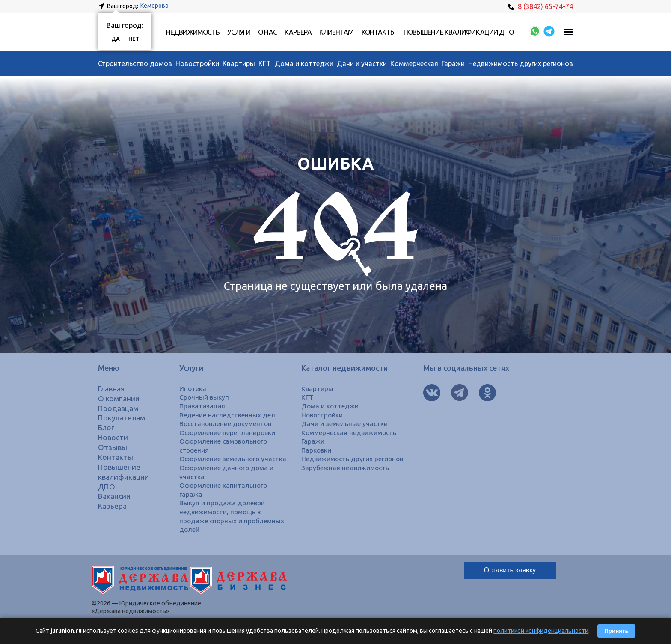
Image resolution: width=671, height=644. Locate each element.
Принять (616, 631)
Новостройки (197, 63)
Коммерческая (414, 63)
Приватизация (203, 406)
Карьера (298, 32)
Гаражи (453, 63)
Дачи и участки (362, 63)
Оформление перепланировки (228, 432)
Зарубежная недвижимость (346, 468)
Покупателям (122, 418)
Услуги (239, 32)
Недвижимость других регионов (521, 63)
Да (116, 39)
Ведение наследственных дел (228, 415)
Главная (112, 389)
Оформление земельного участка (233, 459)
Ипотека (193, 388)
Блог (106, 428)
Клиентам (337, 32)
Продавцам (119, 408)
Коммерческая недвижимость (350, 432)
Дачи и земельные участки (345, 423)
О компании (119, 398)
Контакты (379, 32)
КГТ (265, 63)
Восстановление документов (226, 423)
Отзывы (113, 447)
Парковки (317, 450)
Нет (134, 39)
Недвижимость (193, 32)
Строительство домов (135, 63)
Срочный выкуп (204, 397)
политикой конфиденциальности (541, 631)
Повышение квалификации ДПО (459, 32)
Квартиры (239, 63)
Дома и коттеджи (304, 63)
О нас (267, 32)
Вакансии (114, 496)
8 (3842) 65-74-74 (540, 6)
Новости (113, 437)
